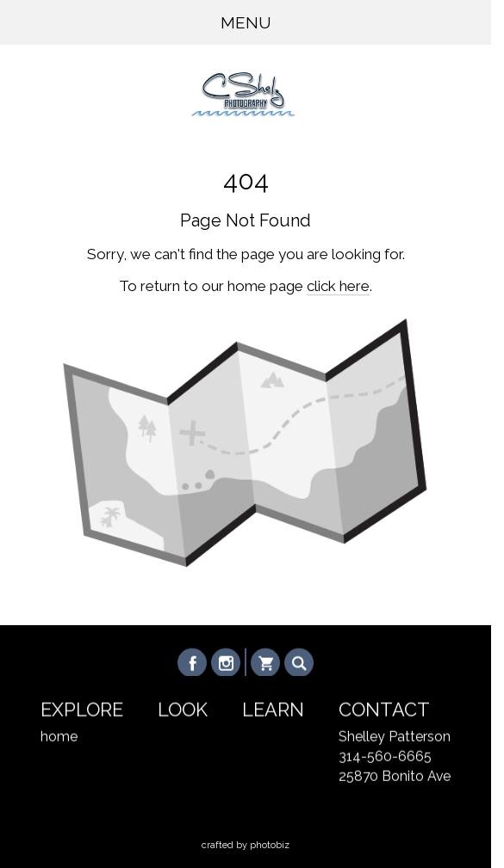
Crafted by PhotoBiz (246, 845)
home (59, 737)
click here (338, 286)
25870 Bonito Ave (395, 776)
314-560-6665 (385, 756)
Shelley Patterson (395, 737)
